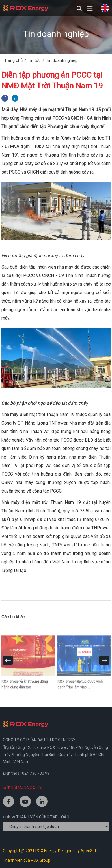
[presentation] (8, 660)
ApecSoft (89, 851)
